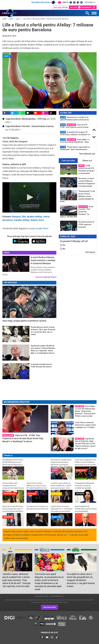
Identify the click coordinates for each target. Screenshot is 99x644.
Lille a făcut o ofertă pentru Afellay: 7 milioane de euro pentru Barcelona (46, 19)
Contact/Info (89, 600)
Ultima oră (87, 161)
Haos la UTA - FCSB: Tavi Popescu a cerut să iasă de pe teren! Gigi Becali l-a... (74, 126)
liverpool (16, 217)
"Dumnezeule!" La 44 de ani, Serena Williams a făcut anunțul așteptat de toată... (77, 196)
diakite (34, 220)
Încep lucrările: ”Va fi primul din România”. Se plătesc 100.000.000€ (77, 212)
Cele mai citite (68, 161)
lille (24, 217)
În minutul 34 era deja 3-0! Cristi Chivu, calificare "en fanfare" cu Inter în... (75, 133)
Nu (63, 249)
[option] (75, 119)
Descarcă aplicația (44, 2)
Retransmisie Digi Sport (75, 600)
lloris (41, 220)
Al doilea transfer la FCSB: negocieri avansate (86, 224)
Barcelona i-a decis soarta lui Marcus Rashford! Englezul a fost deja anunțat (87, 182)
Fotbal (11, 19)
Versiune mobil (49, 607)
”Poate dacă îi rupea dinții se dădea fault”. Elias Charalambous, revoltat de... (75, 148)
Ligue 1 (18, 19)
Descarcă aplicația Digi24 (46, 277)
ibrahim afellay (34, 217)
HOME (5, 19)
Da (63, 245)
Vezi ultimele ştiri (87, 154)
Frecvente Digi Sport (59, 600)
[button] (29, 197)
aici (66, 535)
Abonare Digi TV (45, 600)
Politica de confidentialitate (29, 600)
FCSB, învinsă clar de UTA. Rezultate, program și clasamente (86, 169)
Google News (42, 228)
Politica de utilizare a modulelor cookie (54, 602)
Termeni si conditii (12, 600)
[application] (29, 197)
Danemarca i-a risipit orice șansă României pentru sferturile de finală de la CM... (74, 118)
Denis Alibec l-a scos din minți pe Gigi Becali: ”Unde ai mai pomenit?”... (75, 141)
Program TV (90, 2)
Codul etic (36, 602)
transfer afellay (22, 220)
